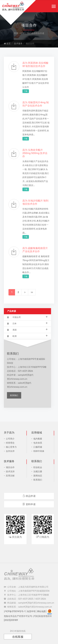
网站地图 (41, 611)
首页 (7, 44)
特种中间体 (39, 451)
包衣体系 (38, 443)
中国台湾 (27, 317)
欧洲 (27, 336)
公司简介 (10, 439)
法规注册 (38, 472)
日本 (27, 323)
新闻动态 (38, 476)
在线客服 (18, 637)
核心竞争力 (11, 447)
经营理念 (10, 443)
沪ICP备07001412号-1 (15, 611)
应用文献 (10, 476)
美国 (27, 330)
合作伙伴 (10, 451)
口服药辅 (38, 447)
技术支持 (10, 472)
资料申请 (29, 504)
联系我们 (14, 395)
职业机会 (38, 467)
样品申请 (29, 496)
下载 (26, 91)
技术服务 (18, 44)
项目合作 (10, 467)
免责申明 (31, 611)
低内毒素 (38, 439)
